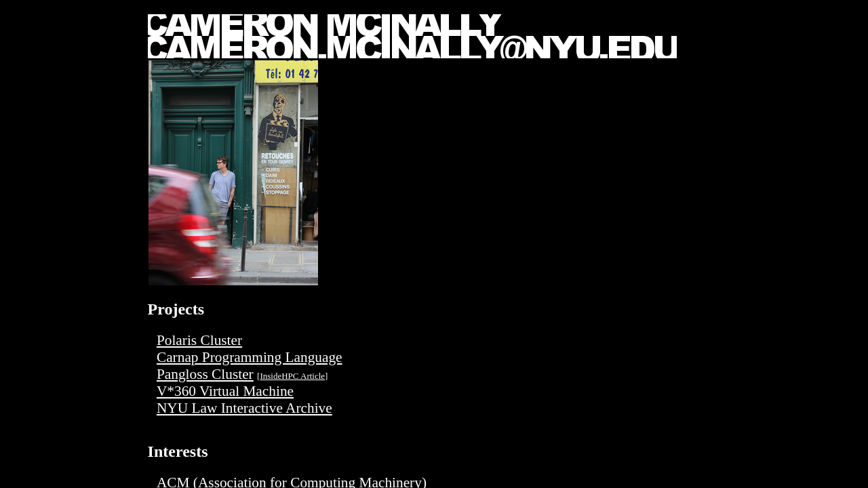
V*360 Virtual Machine (225, 391)
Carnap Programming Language (250, 357)
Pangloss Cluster (205, 374)
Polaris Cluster (199, 340)
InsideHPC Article (292, 376)
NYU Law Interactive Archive (244, 408)
